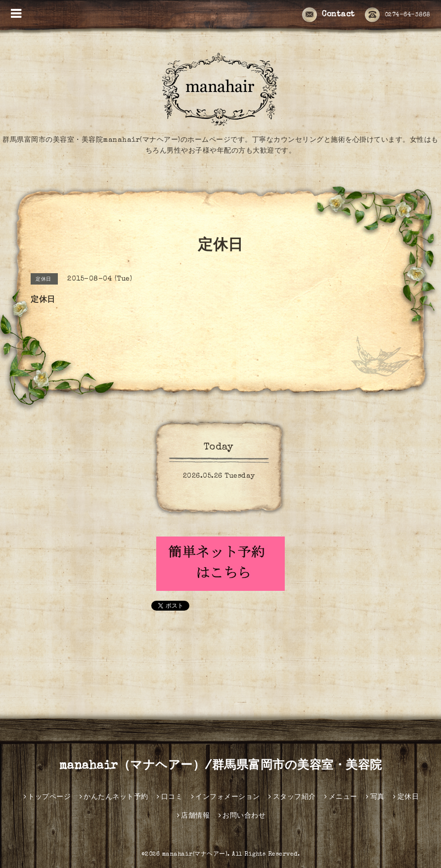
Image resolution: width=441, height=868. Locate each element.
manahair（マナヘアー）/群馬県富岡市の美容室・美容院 (221, 766)
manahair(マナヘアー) (195, 855)
